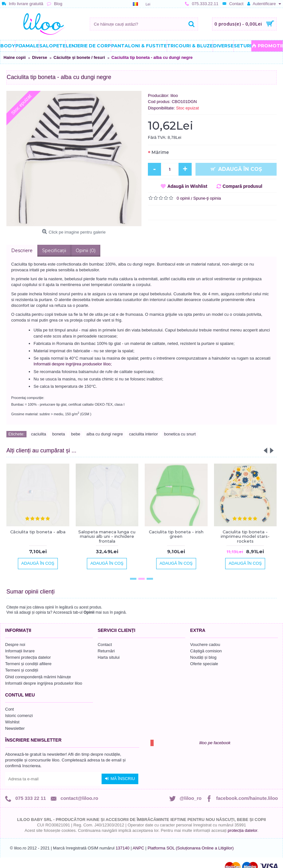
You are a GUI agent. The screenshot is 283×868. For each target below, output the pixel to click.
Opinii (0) (86, 251)
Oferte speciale (204, 664)
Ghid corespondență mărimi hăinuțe (38, 677)
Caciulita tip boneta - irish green (176, 534)
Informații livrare (20, 651)
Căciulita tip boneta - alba (38, 532)
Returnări (106, 651)
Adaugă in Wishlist (187, 186)
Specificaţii (54, 251)
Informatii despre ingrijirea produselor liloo (44, 683)
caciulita (38, 434)
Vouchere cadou (205, 645)
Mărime (160, 152)
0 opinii (183, 198)
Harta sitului (109, 657)
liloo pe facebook (215, 743)
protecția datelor (243, 830)
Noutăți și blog (203, 657)
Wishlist (12, 722)
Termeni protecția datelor (28, 657)
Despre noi (15, 645)
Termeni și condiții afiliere (28, 664)
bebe (76, 434)
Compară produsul (242, 186)
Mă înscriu (120, 779)
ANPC (138, 848)
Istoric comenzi (19, 716)
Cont (9, 709)
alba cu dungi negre (105, 434)
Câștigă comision (206, 651)
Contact (105, 645)
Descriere (22, 251)
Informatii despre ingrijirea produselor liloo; (73, 364)
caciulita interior (143, 434)
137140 (122, 848)
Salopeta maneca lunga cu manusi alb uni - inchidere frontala (107, 536)
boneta (58, 434)
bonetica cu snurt (180, 434)
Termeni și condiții (22, 670)
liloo (174, 96)
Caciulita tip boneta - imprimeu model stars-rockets (245, 536)
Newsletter (15, 728)
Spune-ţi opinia (207, 198)
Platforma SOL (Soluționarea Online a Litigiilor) (191, 848)
